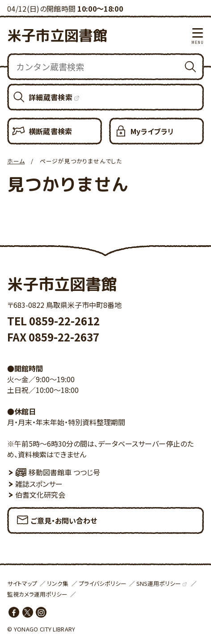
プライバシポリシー (103, 583)
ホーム (16, 161)
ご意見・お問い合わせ (57, 518)
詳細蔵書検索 (51, 97)
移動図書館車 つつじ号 (58, 472)
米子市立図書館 (57, 35)
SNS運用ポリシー (159, 583)
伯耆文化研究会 (40, 495)
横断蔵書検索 (51, 131)
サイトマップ (22, 583)
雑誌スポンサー (39, 484)
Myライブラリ (152, 131)
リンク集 (58, 583)
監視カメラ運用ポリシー (37, 594)
